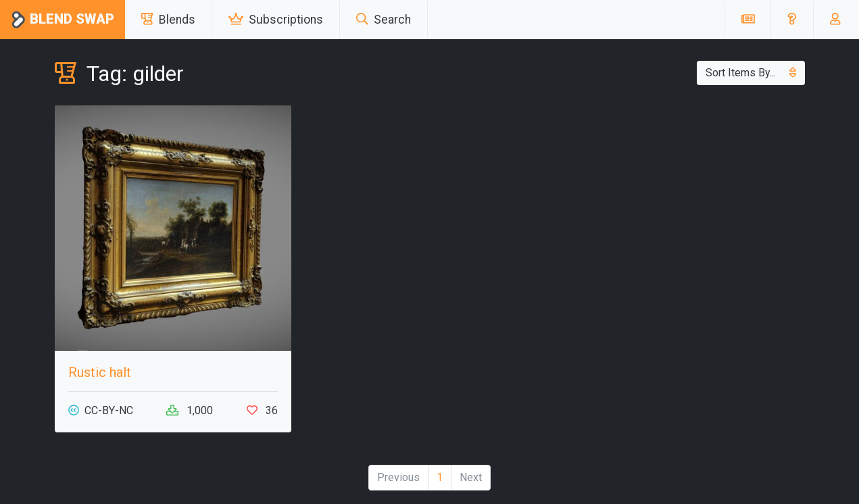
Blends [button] (168, 20)
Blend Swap (63, 20)
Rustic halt (100, 372)
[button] (792, 20)
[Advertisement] (687, 200)
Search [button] (384, 20)
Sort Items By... (751, 73)
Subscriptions (276, 20)
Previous (398, 477)
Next (471, 477)
